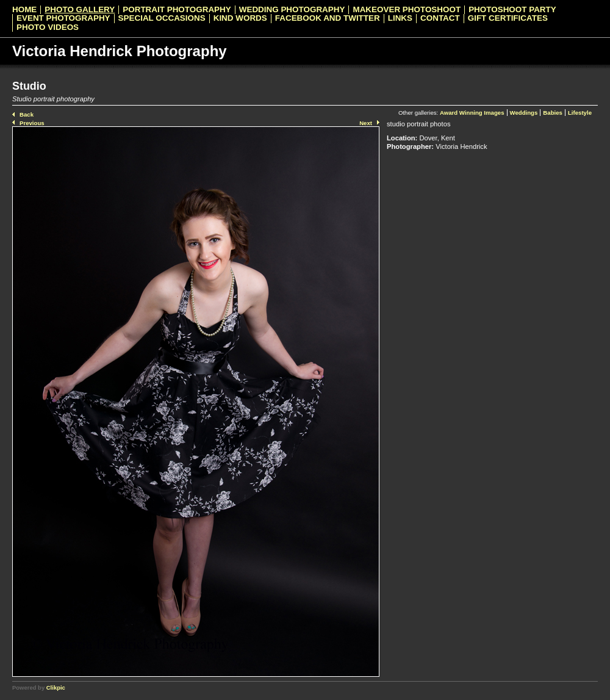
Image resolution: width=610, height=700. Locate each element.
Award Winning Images (472, 113)
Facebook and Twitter (328, 18)
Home (24, 10)
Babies (553, 113)
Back (27, 114)
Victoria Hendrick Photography (120, 51)
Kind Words (240, 18)
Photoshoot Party (512, 10)
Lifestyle (580, 113)
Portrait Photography (177, 10)
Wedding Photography (292, 10)
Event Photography (63, 18)
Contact (440, 18)
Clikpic (56, 687)
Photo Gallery (80, 10)
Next (366, 123)
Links (400, 18)
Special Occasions (162, 18)
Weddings (524, 113)
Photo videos (48, 27)
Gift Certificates (508, 18)
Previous (32, 123)
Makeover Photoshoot (407, 10)
